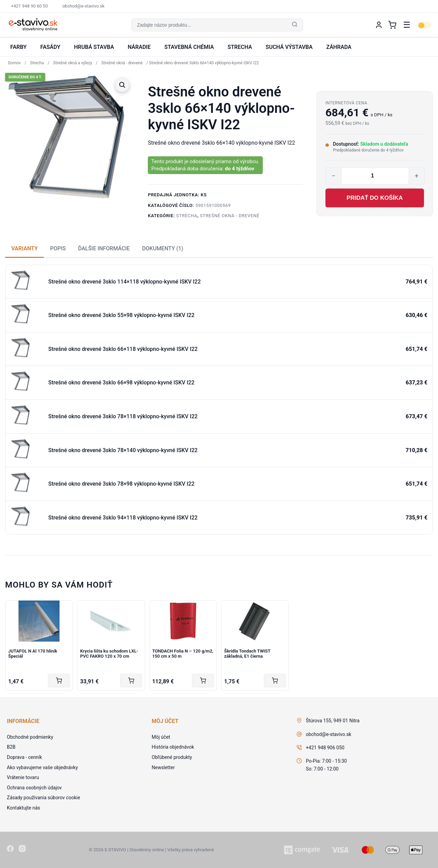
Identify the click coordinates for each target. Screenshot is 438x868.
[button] (217, 25)
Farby (18, 47)
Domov (14, 63)
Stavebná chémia (189, 47)
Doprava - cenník (24, 757)
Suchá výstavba (289, 47)
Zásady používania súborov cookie (43, 798)
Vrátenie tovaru (23, 777)
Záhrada (339, 47)
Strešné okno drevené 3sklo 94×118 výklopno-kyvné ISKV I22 (123, 518)
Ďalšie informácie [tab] (104, 248)
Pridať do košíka (375, 198)
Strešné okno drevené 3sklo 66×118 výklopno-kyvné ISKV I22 (123, 349)
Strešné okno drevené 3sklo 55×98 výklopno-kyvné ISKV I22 (121, 315)
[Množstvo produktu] (375, 176)
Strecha (240, 47)
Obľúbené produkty (172, 757)
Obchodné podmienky (30, 737)
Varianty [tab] (24, 248)
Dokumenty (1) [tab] (163, 248)
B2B (11, 747)
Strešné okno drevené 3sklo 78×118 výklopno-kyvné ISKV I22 (123, 416)
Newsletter (163, 767)
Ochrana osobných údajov (34, 788)
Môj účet (161, 737)
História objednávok (173, 747)
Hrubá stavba (94, 47)
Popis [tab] (58, 248)
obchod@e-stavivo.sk (329, 734)
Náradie (139, 47)
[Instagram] (22, 850)
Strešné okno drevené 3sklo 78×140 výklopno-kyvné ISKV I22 (123, 450)
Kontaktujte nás (23, 808)
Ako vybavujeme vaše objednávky (42, 767)
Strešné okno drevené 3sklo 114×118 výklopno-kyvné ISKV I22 (124, 282)
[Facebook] (10, 850)
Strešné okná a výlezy (73, 63)
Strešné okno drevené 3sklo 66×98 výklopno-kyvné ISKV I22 (121, 383)
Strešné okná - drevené (122, 63)
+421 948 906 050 (325, 748)
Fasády (50, 47)
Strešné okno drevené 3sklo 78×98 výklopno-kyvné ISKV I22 (121, 484)
